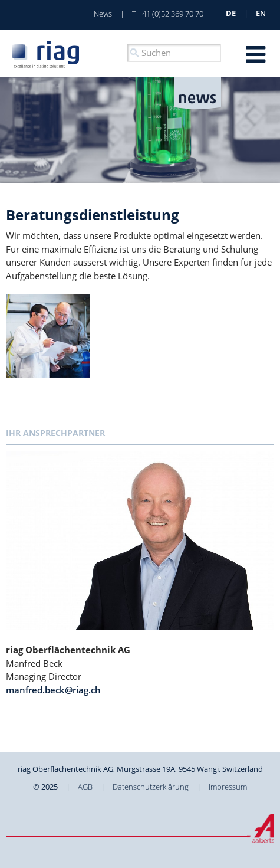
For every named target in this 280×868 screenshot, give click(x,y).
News (103, 14)
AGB (85, 787)
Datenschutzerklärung (151, 787)
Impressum (228, 787)
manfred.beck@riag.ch (53, 690)
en (261, 13)
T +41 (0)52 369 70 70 (168, 14)
